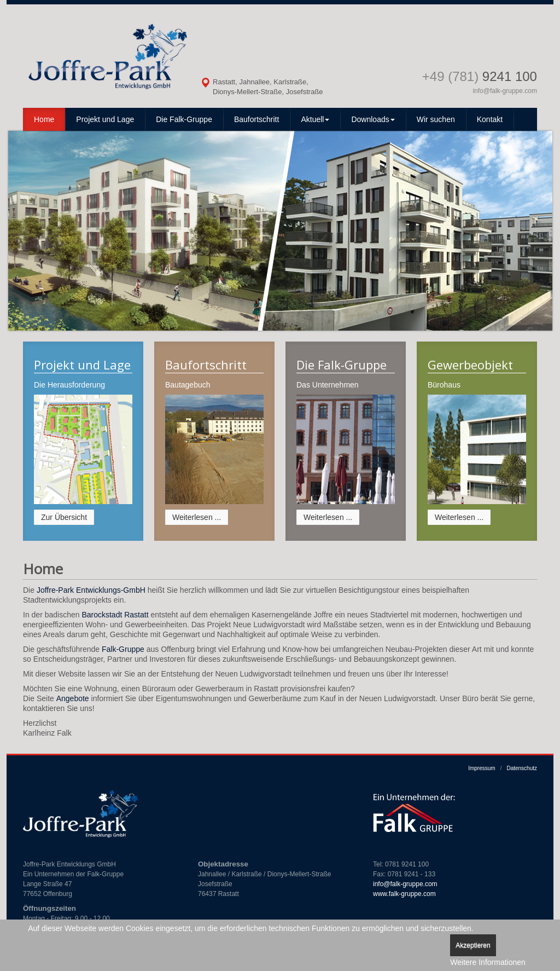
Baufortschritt (256, 119)
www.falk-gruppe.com (404, 894)
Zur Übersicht (64, 517)
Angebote (73, 698)
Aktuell (315, 119)
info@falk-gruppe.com (505, 91)
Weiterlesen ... (197, 517)
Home (44, 119)
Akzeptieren (473, 945)
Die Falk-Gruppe (184, 119)
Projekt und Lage (105, 119)
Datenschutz (522, 768)
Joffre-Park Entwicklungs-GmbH (91, 590)
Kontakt (490, 119)
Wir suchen (436, 119)
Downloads (373, 119)
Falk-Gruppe (123, 649)
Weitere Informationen (488, 962)
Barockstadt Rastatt (115, 615)
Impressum (482, 768)
